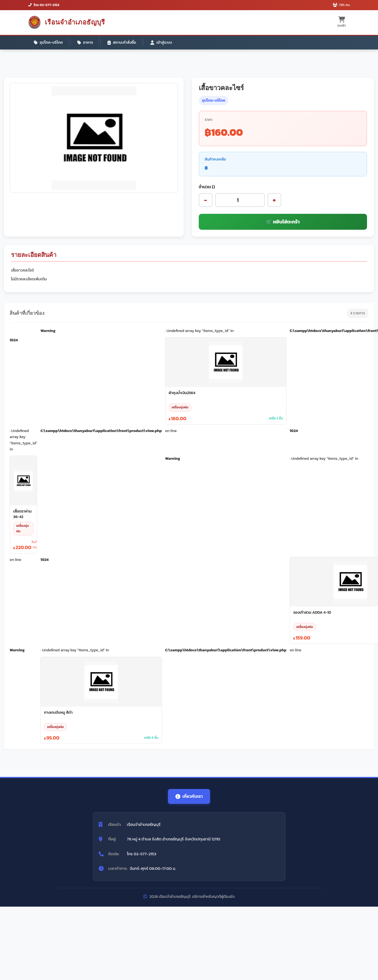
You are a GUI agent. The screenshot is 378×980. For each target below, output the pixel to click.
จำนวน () (207, 187)
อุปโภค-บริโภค (48, 42)
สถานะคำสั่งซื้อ (122, 42)
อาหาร (85, 42)
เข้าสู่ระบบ (161, 42)
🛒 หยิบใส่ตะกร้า (283, 222)
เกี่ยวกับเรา (189, 796)
